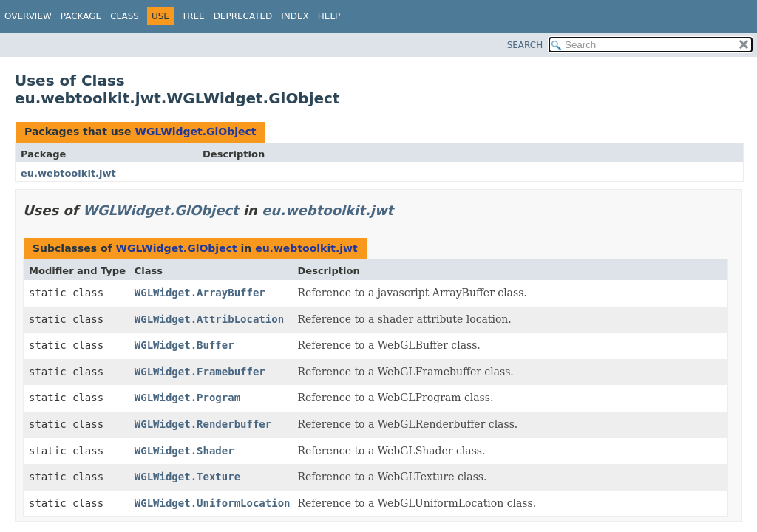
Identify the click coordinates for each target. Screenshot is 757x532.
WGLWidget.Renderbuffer (203, 424)
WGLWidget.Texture (187, 477)
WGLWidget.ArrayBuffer (200, 293)
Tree (193, 16)
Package (81, 16)
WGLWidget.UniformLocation (213, 503)
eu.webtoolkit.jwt (68, 173)
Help (329, 16)
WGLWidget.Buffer (184, 345)
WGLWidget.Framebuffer (200, 372)
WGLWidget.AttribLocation (209, 319)
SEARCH (525, 45)
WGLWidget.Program (187, 398)
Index (295, 16)
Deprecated (243, 16)
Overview (28, 16)
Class (125, 16)
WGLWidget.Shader (184, 451)
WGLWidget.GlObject (195, 132)
